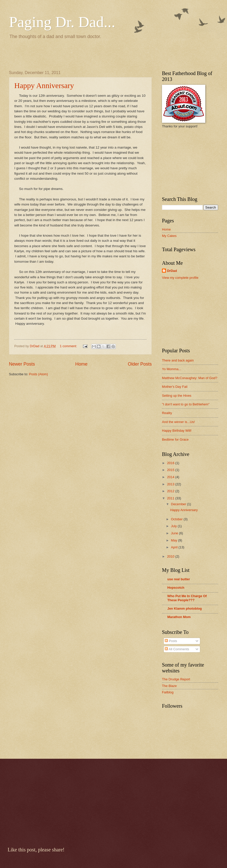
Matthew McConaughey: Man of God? (190, 378)
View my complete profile (180, 278)
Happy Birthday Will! (177, 431)
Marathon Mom (179, 617)
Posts (171, 641)
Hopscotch (176, 588)
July (174, 526)
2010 (171, 556)
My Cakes (169, 236)
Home (81, 364)
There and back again (178, 360)
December (179, 504)
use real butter (179, 579)
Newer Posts (22, 364)
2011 (171, 498)
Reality (167, 413)
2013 (171, 484)
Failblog (168, 692)
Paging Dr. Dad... (62, 22)
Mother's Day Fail (175, 387)
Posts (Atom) (39, 374)
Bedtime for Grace (175, 439)
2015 (171, 470)
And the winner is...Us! (178, 422)
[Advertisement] (69, 54)
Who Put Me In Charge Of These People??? (187, 598)
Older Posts (140, 364)
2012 (171, 491)
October (177, 519)
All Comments (177, 649)
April (175, 547)
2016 (171, 463)
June (175, 533)
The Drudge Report (176, 679)
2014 (171, 477)
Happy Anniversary (44, 85)
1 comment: (69, 346)
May (174, 540)
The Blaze (169, 686)
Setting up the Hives (177, 396)
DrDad (172, 271)
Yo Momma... (172, 369)
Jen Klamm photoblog (185, 608)
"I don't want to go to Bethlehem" (186, 404)
